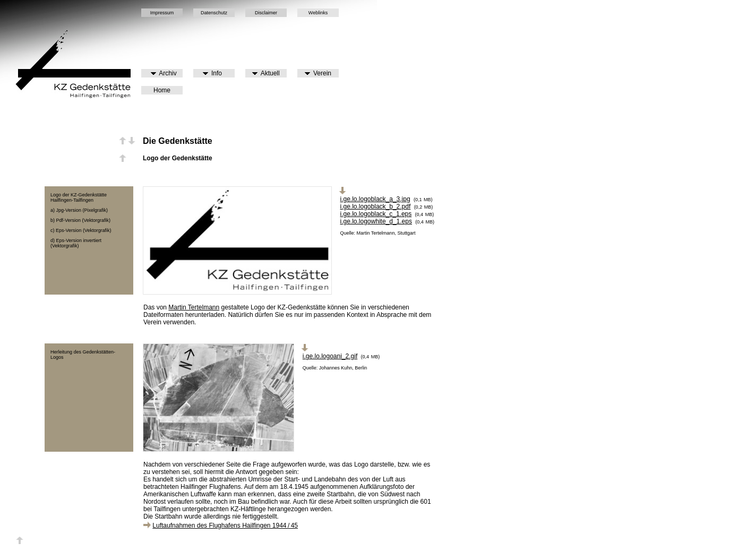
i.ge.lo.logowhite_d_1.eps (376, 221)
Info (212, 73)
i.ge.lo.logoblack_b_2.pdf (376, 206)
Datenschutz (214, 13)
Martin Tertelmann (194, 307)
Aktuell (266, 73)
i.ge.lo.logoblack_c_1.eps (376, 214)
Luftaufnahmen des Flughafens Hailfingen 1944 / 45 (225, 525)
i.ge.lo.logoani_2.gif (330, 356)
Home (162, 90)
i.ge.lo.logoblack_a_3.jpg (375, 199)
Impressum (162, 13)
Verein (318, 73)
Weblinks (318, 13)
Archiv (164, 73)
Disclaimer (266, 13)
